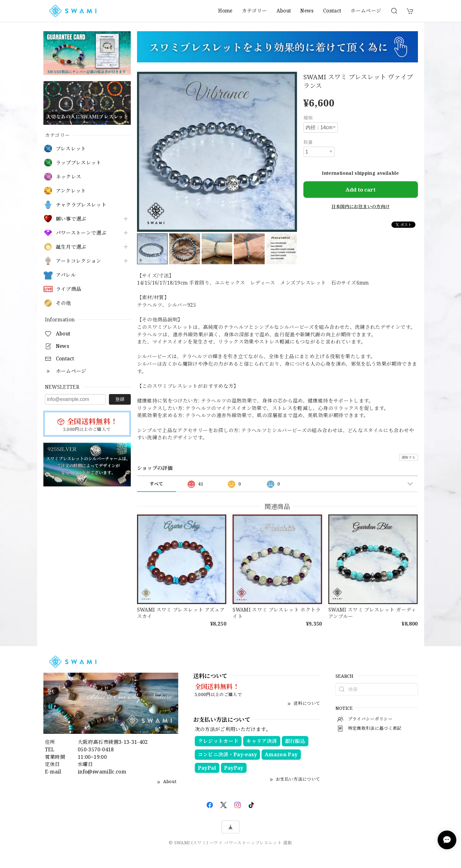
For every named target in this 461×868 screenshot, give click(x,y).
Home (225, 11)
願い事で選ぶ (71, 219)
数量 (308, 142)
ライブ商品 (69, 289)
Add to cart (360, 190)
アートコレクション (79, 261)
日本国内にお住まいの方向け (361, 206)
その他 (64, 303)
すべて (156, 484)
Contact (332, 11)
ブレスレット (71, 149)
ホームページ (366, 11)
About (284, 11)
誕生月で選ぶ (71, 247)
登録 (120, 399)
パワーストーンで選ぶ (81, 233)
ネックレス (69, 177)
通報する (408, 457)
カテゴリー (255, 11)
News (307, 11)
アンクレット (71, 191)
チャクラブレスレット (81, 205)
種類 (308, 118)
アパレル (66, 275)
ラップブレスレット (79, 163)
